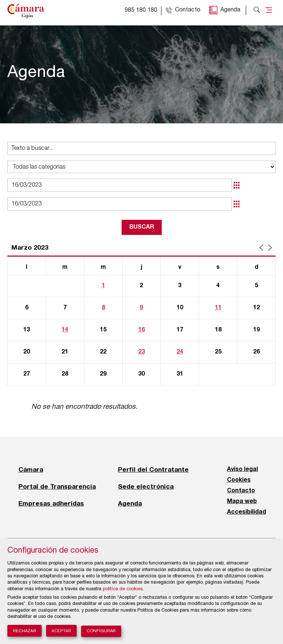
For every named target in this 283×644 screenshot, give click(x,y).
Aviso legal (242, 469)
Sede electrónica (146, 486)
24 (180, 352)
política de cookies (123, 589)
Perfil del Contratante (153, 469)
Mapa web (242, 502)
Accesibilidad (247, 512)
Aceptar (62, 631)
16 (141, 330)
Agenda (230, 10)
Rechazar (25, 631)
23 (141, 352)
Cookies (239, 480)
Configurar (101, 631)
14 (65, 330)
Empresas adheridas (51, 503)
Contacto (241, 491)
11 (218, 308)
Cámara (31, 469)
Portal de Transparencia (57, 486)
